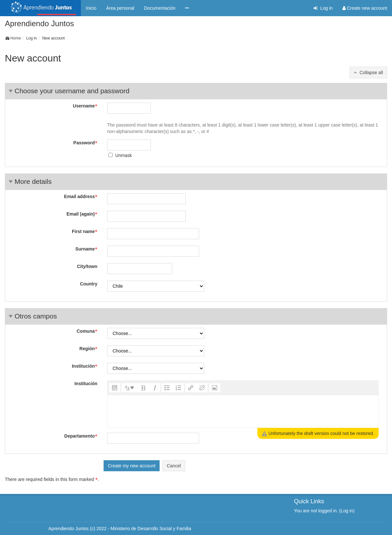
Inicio (91, 8)
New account (53, 38)
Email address (81, 196)
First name (85, 231)
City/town (87, 266)
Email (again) (82, 214)
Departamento (81, 436)
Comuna (87, 331)
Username (85, 106)
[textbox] (243, 411)
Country (89, 284)
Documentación (160, 8)
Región (88, 349)
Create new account (365, 8)
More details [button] (33, 181)
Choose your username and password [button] (72, 91)
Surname (86, 249)
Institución (85, 366)
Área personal (120, 8)
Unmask (123, 155)
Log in (323, 8)
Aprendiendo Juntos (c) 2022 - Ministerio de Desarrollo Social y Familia (120, 529)
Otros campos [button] (36, 316)
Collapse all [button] (371, 72)
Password (85, 143)
